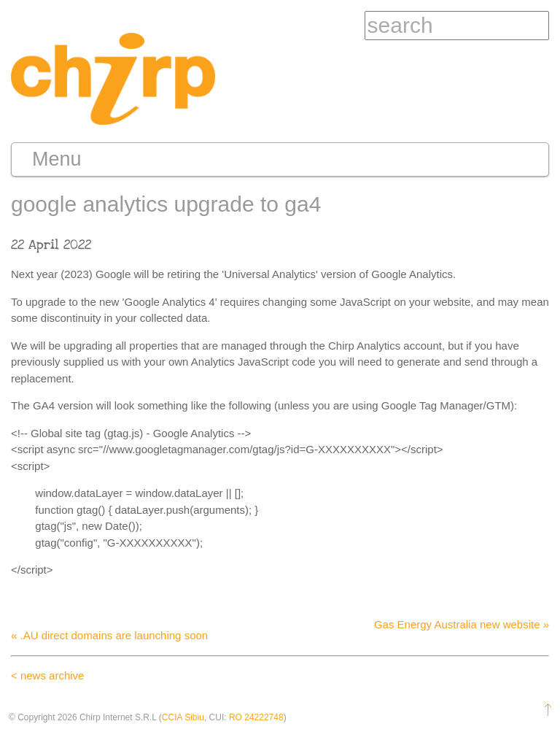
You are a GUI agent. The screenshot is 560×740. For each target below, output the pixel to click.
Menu (57, 159)
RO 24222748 (256, 717)
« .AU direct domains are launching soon (109, 635)
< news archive (47, 675)
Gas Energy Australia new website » (462, 624)
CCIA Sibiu (183, 717)
